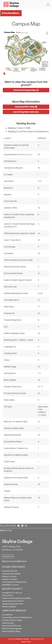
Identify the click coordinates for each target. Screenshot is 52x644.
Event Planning (8, 623)
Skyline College (23, 639)
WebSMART (7, 585)
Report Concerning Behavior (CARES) (16, 598)
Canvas (16, 585)
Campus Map (7, 617)
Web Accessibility (9, 607)
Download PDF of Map (26, 107)
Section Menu (11, 13)
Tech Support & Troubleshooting (14, 582)
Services (17, 617)
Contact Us (8, 556)
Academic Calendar (10, 571)
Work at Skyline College (11, 631)
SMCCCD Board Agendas (12, 629)
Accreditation (7, 615)
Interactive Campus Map (26, 90)
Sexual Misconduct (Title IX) (13, 601)
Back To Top (6, 530)
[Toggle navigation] (48, 4)
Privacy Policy (7, 595)
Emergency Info (8, 593)
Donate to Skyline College (12, 620)
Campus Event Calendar (11, 574)
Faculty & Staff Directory (12, 626)
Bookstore (6, 576)
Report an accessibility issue (14, 561)
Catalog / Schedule (10, 579)
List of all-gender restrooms (26, 112)
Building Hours (27, 617)
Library (14, 576)
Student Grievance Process (13, 604)
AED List (19, 593)
